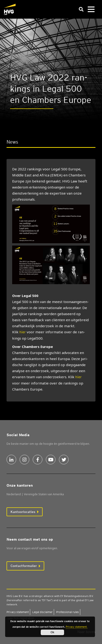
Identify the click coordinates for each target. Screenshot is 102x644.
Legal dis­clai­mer (42, 612)
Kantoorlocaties (23, 512)
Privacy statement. (77, 627)
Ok (52, 632)
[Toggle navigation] (91, 9)
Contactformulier (24, 566)
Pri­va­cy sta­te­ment (18, 612)
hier (23, 332)
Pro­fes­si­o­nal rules (67, 612)
